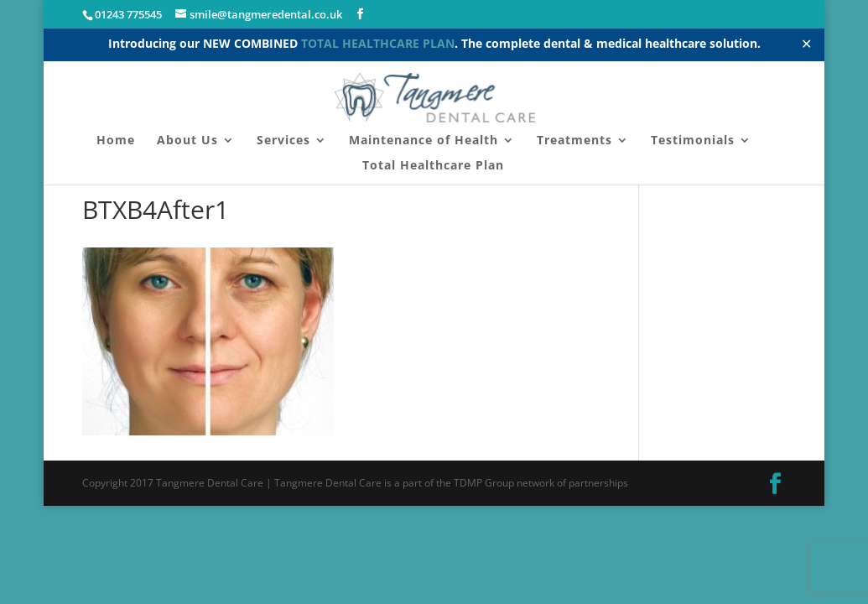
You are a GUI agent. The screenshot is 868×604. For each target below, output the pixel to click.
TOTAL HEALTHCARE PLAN (378, 43)
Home (116, 141)
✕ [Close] (806, 44)
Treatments (574, 141)
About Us (187, 141)
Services (283, 141)
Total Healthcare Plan (433, 166)
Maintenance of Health (424, 141)
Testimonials (693, 141)
